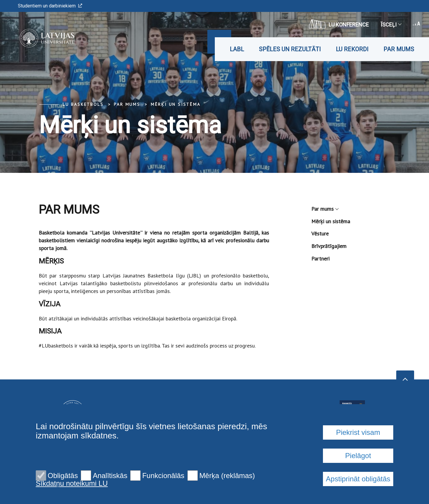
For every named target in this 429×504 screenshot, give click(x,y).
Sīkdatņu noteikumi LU (72, 483)
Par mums (399, 49)
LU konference (339, 24)
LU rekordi (352, 49)
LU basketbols (83, 104)
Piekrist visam (358, 432)
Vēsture (320, 234)
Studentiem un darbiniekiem (50, 6)
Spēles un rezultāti (290, 49)
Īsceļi (391, 25)
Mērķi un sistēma (176, 104)
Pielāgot (358, 456)
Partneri (320, 259)
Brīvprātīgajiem (329, 246)
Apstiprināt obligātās (358, 479)
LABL (237, 49)
